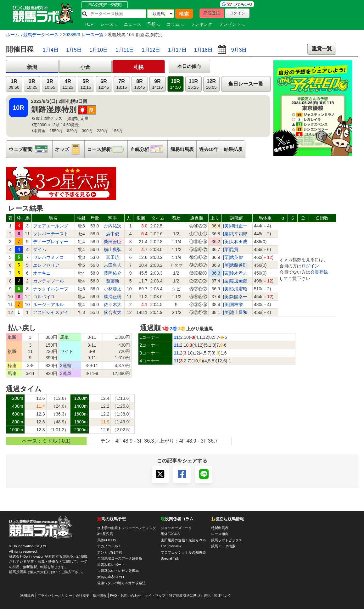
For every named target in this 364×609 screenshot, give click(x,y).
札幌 (138, 67)
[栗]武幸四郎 (235, 234)
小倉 (85, 67)
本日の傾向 (189, 66)
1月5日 (74, 50)
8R (139, 84)
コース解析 (107, 149)
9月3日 (239, 50)
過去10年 (209, 149)
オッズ (70, 149)
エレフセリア (46, 265)
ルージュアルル (48, 304)
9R (157, 84)
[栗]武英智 (233, 257)
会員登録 (319, 272)
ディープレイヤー (51, 242)
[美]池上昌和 (235, 312)
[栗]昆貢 (231, 249)
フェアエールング (51, 226)
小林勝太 (113, 289)
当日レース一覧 (246, 84)
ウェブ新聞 (31, 149)
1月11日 (125, 50)
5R (86, 84)
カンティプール (48, 281)
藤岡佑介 (113, 273)
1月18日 (203, 50)
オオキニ (42, 273)
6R (104, 84)
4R (68, 84)
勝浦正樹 (113, 297)
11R (193, 84)
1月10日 (99, 50)
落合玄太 (113, 312)
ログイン (310, 266)
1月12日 (151, 50)
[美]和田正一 (235, 226)
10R (175, 84)
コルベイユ (44, 297)
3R (50, 84)
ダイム (40, 249)
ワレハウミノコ (48, 257)
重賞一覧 (322, 49)
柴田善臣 (113, 242)
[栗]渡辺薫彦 (235, 281)
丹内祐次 (113, 226)
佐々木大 (113, 304)
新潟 (32, 67)
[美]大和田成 (235, 242)
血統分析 (149, 149)
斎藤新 (113, 281)
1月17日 (177, 50)
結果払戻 (233, 149)
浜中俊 (113, 234)
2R (32, 84)
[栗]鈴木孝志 (235, 273)
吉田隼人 (113, 265)
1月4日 (51, 50)
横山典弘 (113, 249)
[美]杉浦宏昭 (235, 289)
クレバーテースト (51, 234)
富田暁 (113, 257)
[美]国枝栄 (233, 304)
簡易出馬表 (182, 149)
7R (121, 84)
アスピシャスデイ (51, 312)
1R (14, 84)
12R (211, 84)
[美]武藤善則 (235, 265)
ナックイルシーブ (51, 289)
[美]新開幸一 (235, 297)
